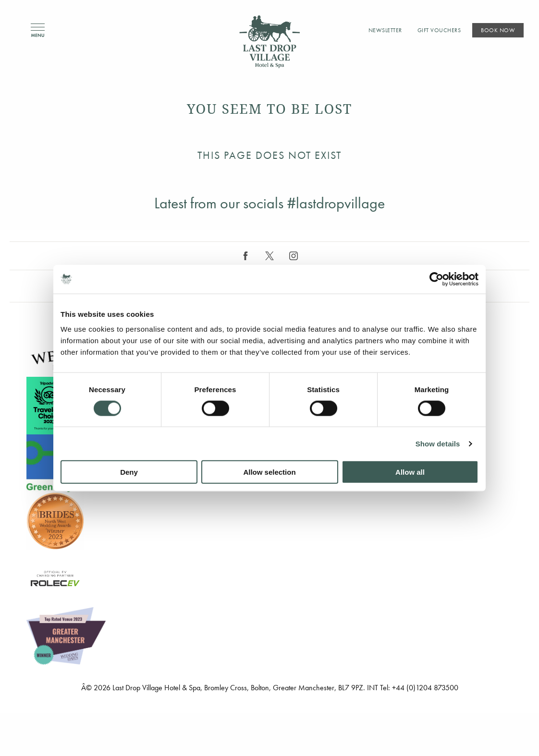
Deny (129, 472)
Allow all (410, 472)
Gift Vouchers (439, 30)
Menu (38, 30)
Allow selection (269, 472)
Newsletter (385, 30)
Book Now (498, 30)
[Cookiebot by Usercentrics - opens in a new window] (436, 279)
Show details (438, 443)
